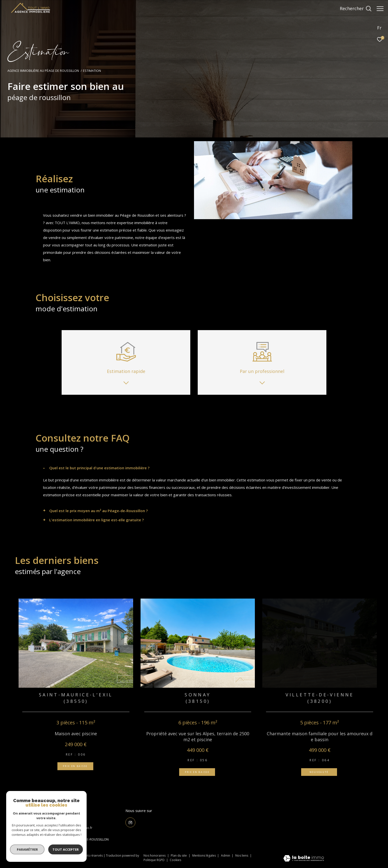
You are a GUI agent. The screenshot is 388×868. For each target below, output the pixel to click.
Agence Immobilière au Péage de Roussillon (43, 71)
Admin (226, 855)
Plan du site (179, 855)
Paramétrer (27, 849)
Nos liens (242, 855)
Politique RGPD (154, 860)
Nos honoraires (155, 855)
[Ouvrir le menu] (380, 9)
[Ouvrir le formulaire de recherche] (353, 9)
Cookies (175, 860)
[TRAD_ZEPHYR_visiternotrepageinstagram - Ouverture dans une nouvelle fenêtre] (130, 822)
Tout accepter (66, 849)
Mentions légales (204, 855)
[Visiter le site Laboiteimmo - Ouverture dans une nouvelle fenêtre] (304, 859)
